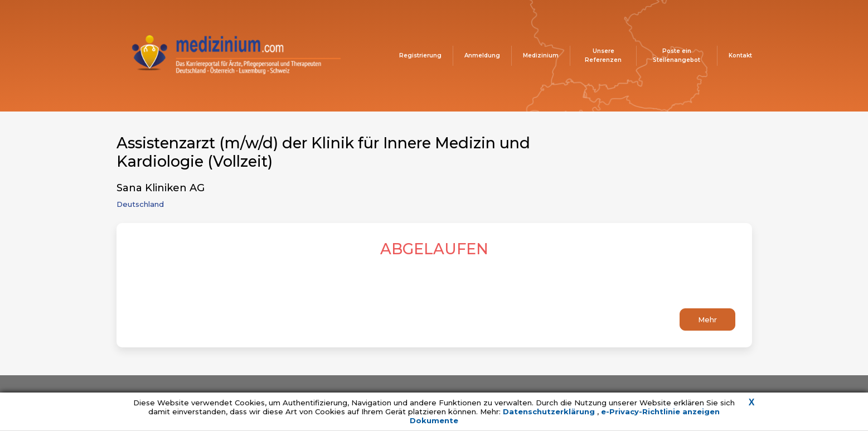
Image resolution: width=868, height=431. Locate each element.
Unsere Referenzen (603, 55)
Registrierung (420, 55)
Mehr (707, 319)
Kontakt (740, 55)
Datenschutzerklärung (550, 411)
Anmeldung (482, 55)
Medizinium (541, 55)
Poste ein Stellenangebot (677, 55)
